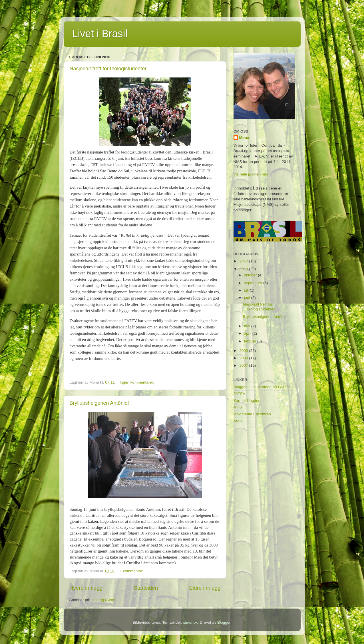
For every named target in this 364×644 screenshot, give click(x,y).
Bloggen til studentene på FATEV (262, 387)
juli (247, 290)
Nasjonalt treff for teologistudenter (108, 69)
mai (248, 326)
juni (248, 298)
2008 (244, 358)
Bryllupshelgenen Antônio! (99, 403)
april (248, 333)
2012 (244, 261)
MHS (238, 407)
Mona (244, 138)
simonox (190, 622)
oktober (251, 275)
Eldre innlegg (205, 588)
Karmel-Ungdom (248, 401)
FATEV (240, 394)
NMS (238, 421)
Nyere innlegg (86, 588)
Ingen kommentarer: (137, 382)
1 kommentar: (132, 571)
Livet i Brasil (100, 34)
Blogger (224, 622)
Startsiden (146, 588)
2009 (244, 351)
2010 (244, 269)
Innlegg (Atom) (104, 600)
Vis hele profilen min (251, 174)
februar (251, 341)
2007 (244, 365)
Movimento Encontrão (252, 414)
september (254, 283)
